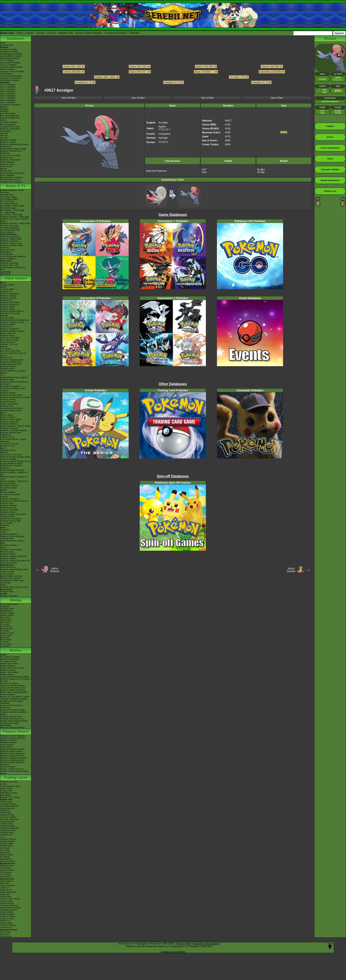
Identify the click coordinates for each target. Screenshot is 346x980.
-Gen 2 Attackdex (8, 87)
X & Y (3, 375)
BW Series (5, 637)
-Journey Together (8, 817)
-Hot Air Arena (6, 901)
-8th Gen (4, 136)
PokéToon (5, 248)
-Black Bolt (5, 810)
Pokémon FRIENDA (9, 596)
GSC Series (6, 622)
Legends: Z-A (6, 291)
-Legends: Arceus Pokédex (12, 72)
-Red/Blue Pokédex (9, 49)
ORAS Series (6, 644)
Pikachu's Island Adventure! (12, 754)
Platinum (4, 452)
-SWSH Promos (7, 870)
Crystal (3, 532)
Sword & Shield (7, 318)
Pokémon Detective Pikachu (13, 727)
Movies (16, 650)
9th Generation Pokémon (11, 177)
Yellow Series (6, 620)
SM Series (5, 646)
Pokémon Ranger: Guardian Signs (15, 457)
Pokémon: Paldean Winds (12, 245)
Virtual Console (7, 574)
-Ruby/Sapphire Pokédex (11, 54)
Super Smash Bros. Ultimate (13, 371)
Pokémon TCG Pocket (10, 313)
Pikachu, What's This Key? (12, 769)
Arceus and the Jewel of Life (13, 688)
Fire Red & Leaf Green (10, 494)
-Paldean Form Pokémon (11, 182)
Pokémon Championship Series (14, 144)
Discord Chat (6, 171)
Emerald (4, 497)
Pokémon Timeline (8, 140)
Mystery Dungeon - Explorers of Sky (14, 473)
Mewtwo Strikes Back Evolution (14, 721)
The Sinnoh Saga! (8, 208)
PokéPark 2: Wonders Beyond (13, 430)
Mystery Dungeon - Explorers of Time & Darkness (14, 482)
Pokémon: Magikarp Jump (12, 360)
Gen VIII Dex (69, 98)
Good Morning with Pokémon (13, 256)
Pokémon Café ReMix (10, 302)
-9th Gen (4, 133)
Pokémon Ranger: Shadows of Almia (14, 478)
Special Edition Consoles (11, 576)
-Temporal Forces (8, 830)
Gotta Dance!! (6, 747)
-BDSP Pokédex (7, 69)
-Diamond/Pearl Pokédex (11, 56)
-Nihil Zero (5, 883)
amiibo (3, 585)
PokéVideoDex (7, 254)
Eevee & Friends (8, 767)
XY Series (5, 642)
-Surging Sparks (7, 822)
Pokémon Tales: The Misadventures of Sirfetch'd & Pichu (13, 268)
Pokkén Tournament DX (11, 364)
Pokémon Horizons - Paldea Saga (15, 223)
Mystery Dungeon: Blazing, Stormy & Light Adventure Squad (16, 462)
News (3, 43)
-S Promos (5, 934)
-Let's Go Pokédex (8, 65)
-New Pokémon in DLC (10, 180)
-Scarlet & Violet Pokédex (11, 76)
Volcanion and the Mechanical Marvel (13, 713)
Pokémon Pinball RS (9, 510)
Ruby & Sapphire (8, 492)
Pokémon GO (6, 300)
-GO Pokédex (6, 74)
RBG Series (6, 618)
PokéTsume (5, 274)
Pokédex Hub (66, 33)
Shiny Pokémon (7, 232)
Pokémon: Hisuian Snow (11, 243)
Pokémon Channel (8, 505)
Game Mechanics (8, 124)
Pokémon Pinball (8, 554)
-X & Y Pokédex (7, 60)
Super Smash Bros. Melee (12, 541)
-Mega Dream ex (8, 886)
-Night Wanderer (8, 914)
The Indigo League (8, 197)
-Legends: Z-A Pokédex (11, 78)
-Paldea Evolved (8, 841)
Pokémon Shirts (7, 164)
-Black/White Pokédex (10, 58)
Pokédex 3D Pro (8, 437)
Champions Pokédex (116, 33)
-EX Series (5, 857)
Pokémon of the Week (10, 129)
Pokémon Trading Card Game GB (15, 561)
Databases (16, 39)
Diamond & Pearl (8, 450)
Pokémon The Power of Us (12, 719)
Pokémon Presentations (11, 160)
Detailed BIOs (6, 611)
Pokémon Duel (7, 406)
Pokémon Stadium (8, 558)
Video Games (16, 278)
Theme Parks (6, 166)
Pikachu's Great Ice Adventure (14, 758)
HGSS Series (6, 635)
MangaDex (5, 607)
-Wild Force (5, 921)
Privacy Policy (184, 944)
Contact (41, 33)
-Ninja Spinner (7, 881)
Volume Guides (7, 615)
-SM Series (5, 848)
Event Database (7, 175)
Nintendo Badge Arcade (11, 411)
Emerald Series (7, 629)
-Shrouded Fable (8, 826)
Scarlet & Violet (7, 289)
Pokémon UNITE (8, 307)
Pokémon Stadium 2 (9, 534)
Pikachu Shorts (16, 732)
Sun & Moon (6, 349)
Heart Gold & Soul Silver (11, 455)
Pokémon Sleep (7, 309)
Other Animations (8, 259)
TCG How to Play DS (10, 444)
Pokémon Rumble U (9, 424)
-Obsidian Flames (8, 839)
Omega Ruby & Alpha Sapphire (14, 377)
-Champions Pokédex (10, 80)
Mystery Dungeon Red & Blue (13, 514)
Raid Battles (6, 795)
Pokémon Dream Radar (11, 419)
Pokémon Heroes (8, 670)
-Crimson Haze (7, 919)
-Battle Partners (7, 903)
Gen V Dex (277, 98)
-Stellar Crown (7, 824)
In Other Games (7, 572)
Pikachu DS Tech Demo (11, 519)
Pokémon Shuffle (8, 393)
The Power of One (8, 661)
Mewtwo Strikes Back (10, 659)
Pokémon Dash (7, 503)
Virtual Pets (5, 583)
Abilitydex (5, 111)
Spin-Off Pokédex (8, 113)
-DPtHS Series (7, 855)
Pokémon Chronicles (9, 226)
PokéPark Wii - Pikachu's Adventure (11, 467)
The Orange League (9, 199)
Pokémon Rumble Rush (11, 362)
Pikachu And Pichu (8, 740)
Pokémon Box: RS (8, 508)
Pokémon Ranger (8, 512)
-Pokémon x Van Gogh (10, 155)
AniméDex (5, 192)
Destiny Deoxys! (7, 675)
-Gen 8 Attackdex (8, 100)
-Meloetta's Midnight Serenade (14, 699)
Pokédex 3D (6, 435)
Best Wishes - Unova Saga (12, 210)
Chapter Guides (7, 613)
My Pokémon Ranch (9, 486)
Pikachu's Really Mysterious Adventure (13, 763)
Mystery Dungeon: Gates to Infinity (15, 426)
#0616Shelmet (55, 570)
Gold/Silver (5, 530)
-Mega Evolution (7, 808)
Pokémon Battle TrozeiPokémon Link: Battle (14, 383)
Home (20, 33)
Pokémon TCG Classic (10, 797)
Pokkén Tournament (9, 404)
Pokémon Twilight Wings (11, 239)
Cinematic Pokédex (9, 122)
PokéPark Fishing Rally (10, 521)
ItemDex (4, 107)
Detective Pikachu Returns (12, 311)
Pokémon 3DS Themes (10, 578)
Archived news (7, 45)
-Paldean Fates (7, 833)
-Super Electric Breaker (10, 908)
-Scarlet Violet (6, 844)
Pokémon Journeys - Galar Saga (15, 217)
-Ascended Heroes (8, 804)
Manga (16, 600)
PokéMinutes (6, 252)
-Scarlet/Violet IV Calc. (10, 127)
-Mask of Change (8, 916)
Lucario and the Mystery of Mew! (15, 677)
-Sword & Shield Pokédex (11, 67)
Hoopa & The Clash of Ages (12, 710)
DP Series (5, 631)
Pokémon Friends (8, 298)
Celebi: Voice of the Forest (12, 668)
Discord (52, 33)
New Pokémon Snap (9, 340)
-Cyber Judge (6, 923)
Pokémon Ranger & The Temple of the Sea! (15, 680)
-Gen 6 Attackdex (8, 96)
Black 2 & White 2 (8, 417)
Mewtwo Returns (8, 666)
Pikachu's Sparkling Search (12, 760)
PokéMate (5, 525)
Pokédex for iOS (8, 446)
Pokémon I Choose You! (11, 716)
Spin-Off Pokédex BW (10, 118)
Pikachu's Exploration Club (12, 756)
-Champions (6, 131)
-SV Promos (6, 868)
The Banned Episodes (10, 230)
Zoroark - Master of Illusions (13, 690)
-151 (2, 837)
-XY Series (5, 850)
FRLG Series (6, 626)
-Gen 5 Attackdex (8, 94)
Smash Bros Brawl (8, 488)
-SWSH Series (7, 846)
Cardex (3, 120)
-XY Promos (6, 874)
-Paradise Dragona (9, 910)
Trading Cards (16, 777)
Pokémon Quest (7, 369)
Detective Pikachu (8, 366)
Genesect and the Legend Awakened (12, 702)
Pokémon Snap (7, 552)
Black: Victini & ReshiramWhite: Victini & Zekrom (14, 693)
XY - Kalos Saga (8, 212)
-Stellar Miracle (7, 912)
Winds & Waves (7, 285)
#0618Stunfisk (291, 570)
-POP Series (6, 877)
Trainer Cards (6, 788)
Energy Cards (6, 791)
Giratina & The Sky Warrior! (12, 686)
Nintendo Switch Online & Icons (14, 587)
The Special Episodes (10, 228)
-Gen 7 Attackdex (8, 98)
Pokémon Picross (8, 400)
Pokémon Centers (8, 142)
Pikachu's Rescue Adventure (13, 738)
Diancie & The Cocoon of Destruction (11, 707)
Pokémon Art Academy (10, 386)
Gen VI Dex (208, 98)
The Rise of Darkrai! (9, 683)
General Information (9, 604)
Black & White (6, 415)
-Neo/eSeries (6, 859)
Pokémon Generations (10, 237)
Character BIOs (7, 609)
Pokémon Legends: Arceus (12, 322)
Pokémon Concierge (9, 263)
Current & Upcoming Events (13, 173)
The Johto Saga (7, 201)
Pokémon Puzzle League (11, 550)
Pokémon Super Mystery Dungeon (15, 397)
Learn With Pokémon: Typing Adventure (13, 440)
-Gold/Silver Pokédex (10, 52)
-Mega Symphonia (8, 892)
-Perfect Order (7, 802)
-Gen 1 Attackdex (8, 85)
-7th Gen (4, 138)
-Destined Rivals (8, 815)
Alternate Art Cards (9, 793)
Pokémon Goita (7, 592)
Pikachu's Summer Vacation (13, 736)
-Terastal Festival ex (9, 905)
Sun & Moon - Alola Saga (11, 215)
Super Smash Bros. (9, 563)
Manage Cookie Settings (207, 944)
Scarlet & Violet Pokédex (89, 33)
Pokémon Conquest (9, 428)
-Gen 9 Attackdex (8, 102)
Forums (30, 33)
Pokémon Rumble (8, 459)
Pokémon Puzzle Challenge (12, 536)
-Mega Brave (6, 890)
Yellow (3, 547)
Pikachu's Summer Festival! (12, 749)
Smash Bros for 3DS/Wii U (12, 408)
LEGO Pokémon (8, 162)
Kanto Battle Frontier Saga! (12, 206)
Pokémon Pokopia (8, 296)
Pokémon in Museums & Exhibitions (11, 152)
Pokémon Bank (7, 380)
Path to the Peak (8, 250)
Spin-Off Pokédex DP (10, 116)
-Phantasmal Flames (9, 806)
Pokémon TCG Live (9, 344)
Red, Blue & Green (9, 545)
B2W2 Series (6, 640)
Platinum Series (7, 633)
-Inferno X (5, 888)
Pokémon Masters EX (10, 305)
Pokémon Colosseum (10, 499)
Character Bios (7, 195)
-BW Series (5, 852)
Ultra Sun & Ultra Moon (10, 351)
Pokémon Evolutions (9, 241)
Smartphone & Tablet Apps (12, 580)
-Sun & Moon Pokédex (10, 63)
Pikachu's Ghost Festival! (11, 751)
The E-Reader (7, 523)
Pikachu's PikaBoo (8, 743)
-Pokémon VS (6, 927)
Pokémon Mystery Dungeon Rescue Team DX (12, 332)
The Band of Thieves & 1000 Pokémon (13, 390)
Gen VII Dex (138, 98)
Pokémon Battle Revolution (12, 470)
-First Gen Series (8, 861)
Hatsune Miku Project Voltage (13, 149)
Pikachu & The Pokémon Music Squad (14, 772)
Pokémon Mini (7, 539)
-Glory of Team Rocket (10, 899)
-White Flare (6, 813)
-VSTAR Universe (8, 925)
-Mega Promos (7, 866)
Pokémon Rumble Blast (11, 433)
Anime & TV (16, 186)
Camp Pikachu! (7, 745)
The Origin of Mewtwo (10, 657)
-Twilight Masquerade (10, 828)
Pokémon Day (7, 158)
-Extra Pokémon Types (10, 786)
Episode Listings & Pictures (12, 190)
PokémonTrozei (7, 516)
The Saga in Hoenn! (9, 204)
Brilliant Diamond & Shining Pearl (15, 320)
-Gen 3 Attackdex (8, 89)
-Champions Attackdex (10, 105)
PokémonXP (6, 147)
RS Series (5, 624)
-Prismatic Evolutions (9, 819)
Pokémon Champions (10, 294)
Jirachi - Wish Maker (9, 672)
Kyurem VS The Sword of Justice (15, 697)
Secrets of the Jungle (10, 723)
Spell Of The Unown (9, 663)
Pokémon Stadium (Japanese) (14, 556)
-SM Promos (6, 872)
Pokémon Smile (7, 335)
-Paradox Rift (6, 835)
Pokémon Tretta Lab (9, 422)
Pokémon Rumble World (11, 395)
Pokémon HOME (8, 324)
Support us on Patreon (173, 952)
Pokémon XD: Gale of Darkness (14, 501)
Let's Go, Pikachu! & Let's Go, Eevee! (13, 354)
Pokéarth (134, 33)
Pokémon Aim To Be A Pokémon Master (14, 220)
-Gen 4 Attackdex (8, 91)
